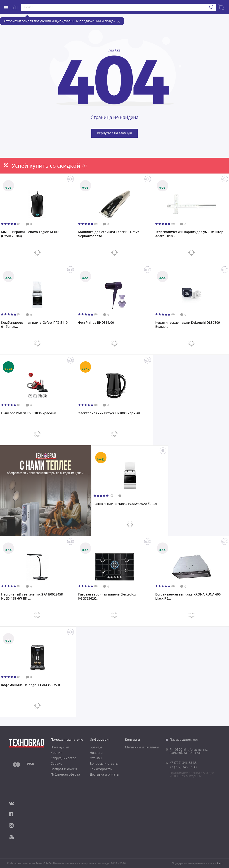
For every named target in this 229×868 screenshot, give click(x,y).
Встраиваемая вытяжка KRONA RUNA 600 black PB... (188, 596)
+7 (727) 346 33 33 (183, 763)
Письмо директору (184, 739)
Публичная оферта (65, 774)
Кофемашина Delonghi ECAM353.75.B (31, 685)
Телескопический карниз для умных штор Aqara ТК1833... (189, 234)
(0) (19, 224)
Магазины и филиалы (142, 747)
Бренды (96, 747)
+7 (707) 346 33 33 (183, 767)
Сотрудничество (63, 758)
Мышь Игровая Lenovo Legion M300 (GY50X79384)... (30, 234)
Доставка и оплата (104, 774)
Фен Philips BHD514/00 (96, 323)
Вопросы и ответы (104, 764)
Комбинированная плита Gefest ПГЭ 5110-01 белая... (35, 325)
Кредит (56, 753)
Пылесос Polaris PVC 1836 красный (29, 413)
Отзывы (96, 758)
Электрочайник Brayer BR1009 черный (109, 413)
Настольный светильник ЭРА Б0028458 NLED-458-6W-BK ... (32, 596)
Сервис (56, 764)
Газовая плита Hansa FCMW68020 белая (125, 504)
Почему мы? (60, 747)
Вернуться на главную (114, 133)
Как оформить (101, 769)
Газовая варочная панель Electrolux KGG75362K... (107, 596)
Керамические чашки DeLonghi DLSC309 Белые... (188, 325)
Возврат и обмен (64, 769)
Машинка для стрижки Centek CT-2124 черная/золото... (109, 234)
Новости (96, 753)
